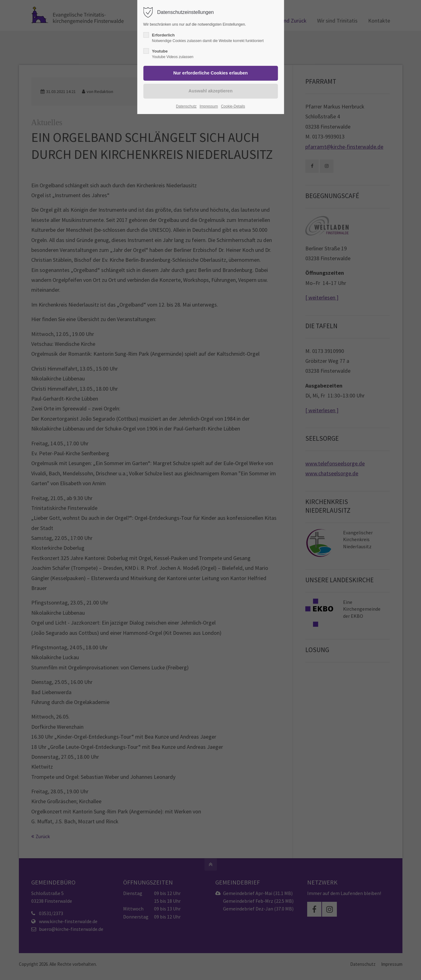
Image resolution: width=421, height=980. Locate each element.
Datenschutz (186, 106)
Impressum (209, 106)
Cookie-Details (233, 106)
